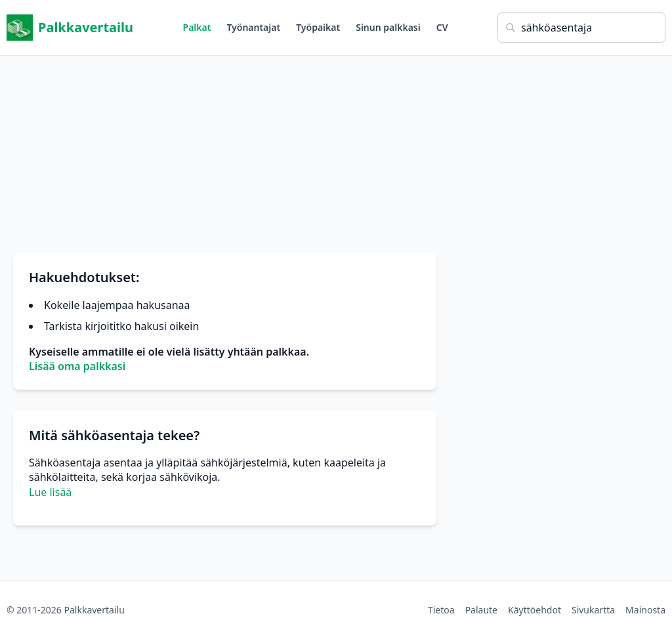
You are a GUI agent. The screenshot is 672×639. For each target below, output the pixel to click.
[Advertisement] (336, 148)
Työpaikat (318, 27)
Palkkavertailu (70, 28)
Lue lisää (50, 492)
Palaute (481, 610)
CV (442, 27)
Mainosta (645, 610)
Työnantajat (253, 27)
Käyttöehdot (535, 610)
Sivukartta (593, 610)
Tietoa (441, 610)
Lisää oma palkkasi (77, 366)
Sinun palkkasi (388, 27)
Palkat (197, 27)
